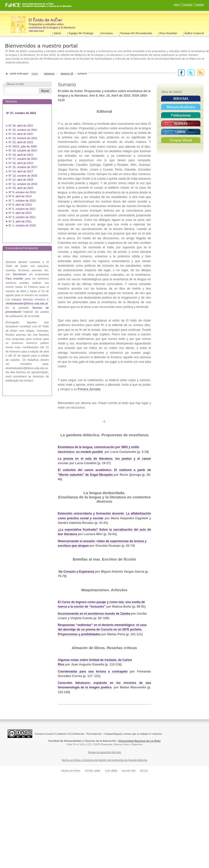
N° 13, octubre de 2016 (23, 176)
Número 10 (67, 74)
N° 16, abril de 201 (20, 163)
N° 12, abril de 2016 (21, 180)
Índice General (194, 33)
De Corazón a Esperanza (77, 572)
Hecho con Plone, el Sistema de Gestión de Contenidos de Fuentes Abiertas (105, 760)
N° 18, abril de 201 (20, 155)
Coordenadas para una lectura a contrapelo (94, 672)
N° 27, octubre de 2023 (22, 113)
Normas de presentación (136, 33)
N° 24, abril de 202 (20, 134)
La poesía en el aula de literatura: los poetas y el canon (104, 459)
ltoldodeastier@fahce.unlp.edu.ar (27, 303)
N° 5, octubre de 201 (21, 209)
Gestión (200, 5)
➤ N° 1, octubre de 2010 (21, 225)
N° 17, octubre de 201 (22, 159)
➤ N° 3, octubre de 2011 (21, 217)
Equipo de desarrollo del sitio (104, 752)
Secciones (107, 33)
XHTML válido (93, 771)
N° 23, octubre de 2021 (23, 138)
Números (49, 74)
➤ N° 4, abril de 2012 (19, 213)
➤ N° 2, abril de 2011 (19, 221)
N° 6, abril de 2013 (20, 205)
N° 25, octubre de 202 (22, 130)
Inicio (177, 5)
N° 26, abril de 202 (20, 126)
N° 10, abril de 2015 (21, 188)
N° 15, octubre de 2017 (23, 167)
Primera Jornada (89, 389)
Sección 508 (129, 771)
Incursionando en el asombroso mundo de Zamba (94, 614)
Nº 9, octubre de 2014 (22, 192)
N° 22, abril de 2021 (21, 142)
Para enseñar (168, 33)
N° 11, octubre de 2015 (23, 184)
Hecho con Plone (71, 771)
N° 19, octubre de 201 (22, 150)
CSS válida (111, 771)
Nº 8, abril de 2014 (20, 196)
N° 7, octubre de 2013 (22, 201)
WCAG (144, 771)
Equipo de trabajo (81, 33)
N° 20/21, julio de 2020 (23, 146)
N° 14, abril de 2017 (21, 171)
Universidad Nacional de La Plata (140, 741)
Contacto (188, 5)
